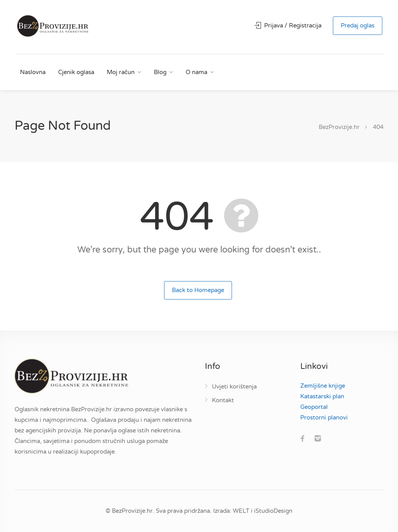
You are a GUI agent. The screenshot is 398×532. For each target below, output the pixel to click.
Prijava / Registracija (288, 25)
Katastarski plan (322, 396)
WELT (241, 511)
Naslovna (33, 72)
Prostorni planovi (324, 418)
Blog (160, 72)
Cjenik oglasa (76, 72)
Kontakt (223, 400)
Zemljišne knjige (323, 386)
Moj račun (121, 72)
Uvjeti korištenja (234, 387)
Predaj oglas (358, 25)
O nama (196, 72)
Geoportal (314, 407)
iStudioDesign (273, 511)
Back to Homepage (198, 290)
